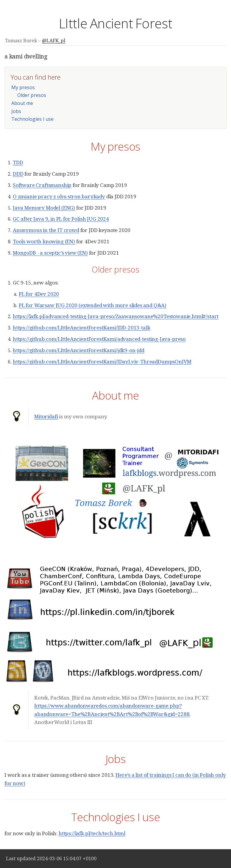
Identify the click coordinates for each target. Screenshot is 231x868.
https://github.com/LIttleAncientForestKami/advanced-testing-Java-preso (99, 339)
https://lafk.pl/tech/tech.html (92, 833)
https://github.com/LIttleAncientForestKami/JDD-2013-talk (81, 328)
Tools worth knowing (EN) (44, 241)
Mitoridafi (46, 416)
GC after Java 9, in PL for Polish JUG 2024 (61, 219)
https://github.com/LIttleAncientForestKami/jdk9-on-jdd (79, 350)
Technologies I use (32, 119)
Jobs (16, 111)
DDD (18, 174)
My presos (23, 87)
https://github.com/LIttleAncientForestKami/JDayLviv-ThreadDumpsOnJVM (102, 362)
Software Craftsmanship (42, 185)
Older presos (32, 95)
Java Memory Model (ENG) (44, 208)
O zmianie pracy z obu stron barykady (59, 196)
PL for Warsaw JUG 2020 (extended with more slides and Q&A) (93, 305)
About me (22, 103)
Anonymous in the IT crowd (46, 230)
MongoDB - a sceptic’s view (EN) (50, 253)
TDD (18, 162)
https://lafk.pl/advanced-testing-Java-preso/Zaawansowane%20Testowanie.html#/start (116, 316)
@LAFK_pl (54, 41)
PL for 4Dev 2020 (39, 294)
